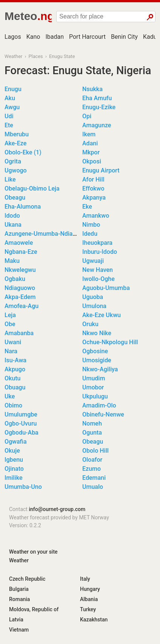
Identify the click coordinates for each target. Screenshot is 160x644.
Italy (85, 579)
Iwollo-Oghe (98, 279)
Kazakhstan (94, 620)
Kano (33, 37)
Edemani (94, 478)
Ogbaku (15, 279)
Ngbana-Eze (21, 252)
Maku (12, 261)
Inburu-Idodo (100, 252)
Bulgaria (19, 589)
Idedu (90, 234)
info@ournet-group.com (57, 509)
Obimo (13, 405)
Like (10, 179)
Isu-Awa (15, 360)
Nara (11, 351)
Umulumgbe (21, 414)
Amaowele (19, 243)
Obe (10, 324)
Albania (89, 599)
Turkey (88, 609)
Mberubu (17, 134)
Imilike (13, 478)
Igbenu (14, 460)
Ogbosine (95, 351)
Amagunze (97, 125)
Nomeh (92, 423)
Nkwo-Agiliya (100, 369)
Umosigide (97, 360)
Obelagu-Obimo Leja (32, 188)
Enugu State (62, 56)
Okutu (13, 378)
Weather (13, 56)
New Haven (98, 270)
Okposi (92, 161)
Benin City (124, 37)
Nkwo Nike (97, 333)
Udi (9, 116)
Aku (10, 98)
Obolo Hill (95, 451)
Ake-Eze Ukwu (102, 315)
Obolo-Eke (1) (23, 152)
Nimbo (91, 225)
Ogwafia (16, 442)
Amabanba (19, 333)
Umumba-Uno (23, 487)
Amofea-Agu (22, 306)
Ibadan (55, 37)
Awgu (12, 107)
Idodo (12, 216)
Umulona (94, 306)
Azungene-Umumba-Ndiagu (42, 234)
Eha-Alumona (23, 207)
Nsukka (92, 89)
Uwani (13, 342)
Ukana (13, 225)
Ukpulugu (95, 396)
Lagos (13, 37)
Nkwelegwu (20, 270)
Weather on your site (33, 552)
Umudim (94, 378)
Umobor (93, 387)
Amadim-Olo (99, 405)
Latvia (16, 620)
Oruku (90, 324)
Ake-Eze (15, 143)
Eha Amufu (97, 98)
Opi (87, 116)
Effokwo (93, 188)
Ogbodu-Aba (22, 433)
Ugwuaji (93, 261)
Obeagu (15, 198)
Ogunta (92, 433)
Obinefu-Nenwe (103, 414)
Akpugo (15, 369)
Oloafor (92, 460)
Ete (9, 125)
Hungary (90, 589)
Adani (90, 143)
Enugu (13, 89)
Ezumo (92, 469)
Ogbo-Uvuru (21, 423)
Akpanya (94, 198)
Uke (10, 396)
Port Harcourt (87, 37)
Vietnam (19, 630)
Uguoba (93, 297)
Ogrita (13, 161)
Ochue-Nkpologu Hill (110, 342)
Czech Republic (27, 579)
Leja (10, 315)
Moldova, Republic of (34, 609)
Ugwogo (16, 170)
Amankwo (96, 216)
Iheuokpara (97, 243)
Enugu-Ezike (99, 107)
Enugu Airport (101, 170)
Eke (87, 207)
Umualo (93, 487)
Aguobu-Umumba (106, 288)
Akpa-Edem (20, 297)
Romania (19, 599)
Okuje (12, 451)
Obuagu (15, 387)
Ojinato (14, 469)
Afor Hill (93, 179)
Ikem (89, 134)
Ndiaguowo (20, 288)
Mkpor (91, 152)
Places (35, 56)
